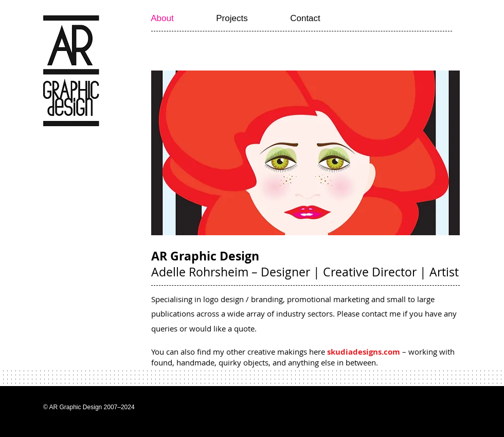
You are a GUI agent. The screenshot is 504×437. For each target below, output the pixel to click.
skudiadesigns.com (364, 352)
